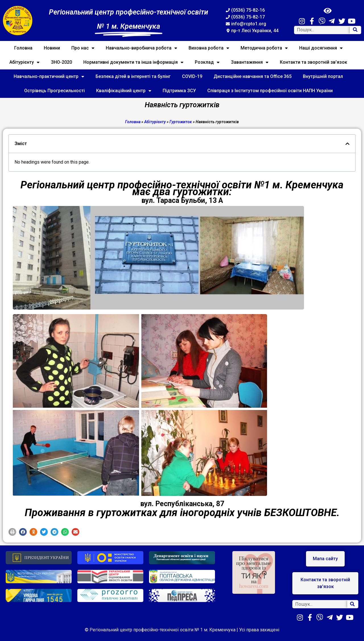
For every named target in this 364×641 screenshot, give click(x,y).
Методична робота (264, 48)
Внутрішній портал (323, 76)
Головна (23, 48)
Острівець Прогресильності (54, 91)
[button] (12, 532)
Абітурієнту (24, 62)
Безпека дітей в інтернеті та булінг (133, 76)
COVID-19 (192, 76)
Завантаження (250, 62)
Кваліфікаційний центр (124, 91)
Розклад (207, 62)
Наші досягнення (321, 48)
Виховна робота (209, 48)
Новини (52, 48)
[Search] (355, 30)
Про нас (83, 48)
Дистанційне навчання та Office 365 (253, 76)
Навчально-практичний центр (49, 77)
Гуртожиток (181, 122)
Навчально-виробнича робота (141, 48)
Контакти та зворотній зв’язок (314, 62)
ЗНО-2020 (61, 62)
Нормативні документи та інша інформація (133, 62)
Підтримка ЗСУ (179, 91)
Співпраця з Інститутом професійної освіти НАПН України (270, 91)
